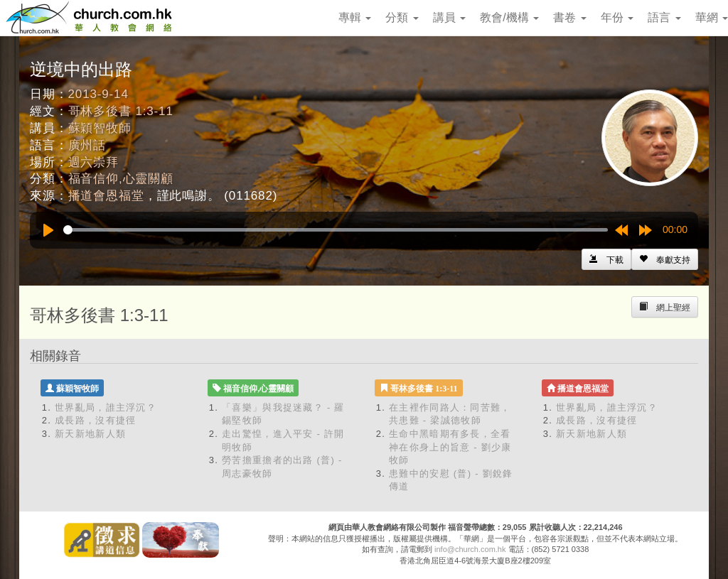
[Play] (48, 230)
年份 (617, 17)
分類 (402, 17)
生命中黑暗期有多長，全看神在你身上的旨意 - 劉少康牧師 (450, 447)
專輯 (355, 17)
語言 (664, 17)
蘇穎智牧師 (100, 128)
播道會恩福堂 (106, 196)
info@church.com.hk (470, 549)
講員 (449, 17)
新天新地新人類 (90, 434)
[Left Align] (665, 259)
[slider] (336, 230)
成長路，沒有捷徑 (95, 420)
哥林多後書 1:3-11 (121, 111)
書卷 (569, 17)
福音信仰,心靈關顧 (121, 179)
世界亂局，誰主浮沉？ (106, 407)
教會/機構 (509, 17)
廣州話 (87, 145)
